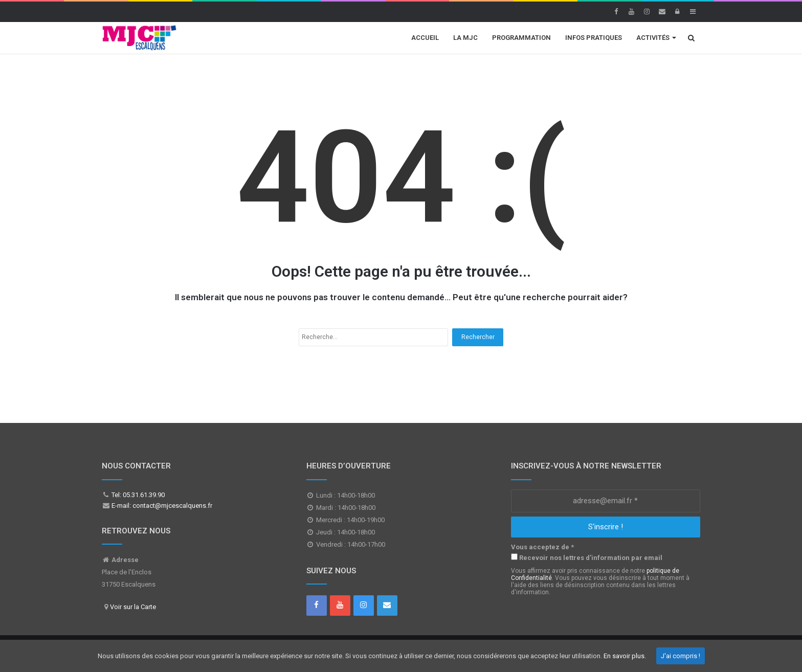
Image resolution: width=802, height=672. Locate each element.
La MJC (465, 38)
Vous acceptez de (542, 547)
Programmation (521, 38)
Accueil (425, 38)
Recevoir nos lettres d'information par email (587, 557)
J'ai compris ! (681, 656)
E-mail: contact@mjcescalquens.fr (161, 506)
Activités (653, 38)
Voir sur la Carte (133, 607)
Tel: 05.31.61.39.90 (137, 495)
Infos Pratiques (594, 38)
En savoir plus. (625, 656)
